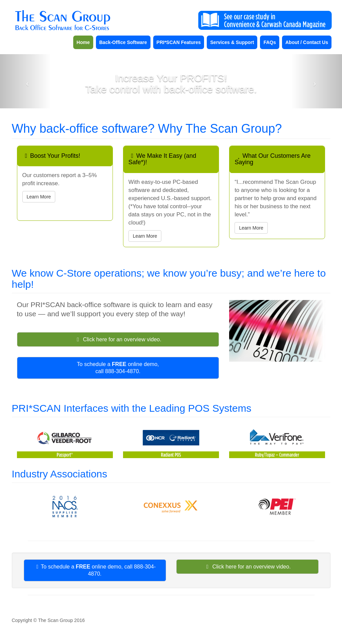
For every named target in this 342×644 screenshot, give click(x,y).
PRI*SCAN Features (179, 42)
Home (83, 42)
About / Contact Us (307, 42)
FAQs (270, 42)
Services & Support (232, 42)
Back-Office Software (123, 42)
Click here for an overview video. (118, 339)
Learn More (39, 197)
